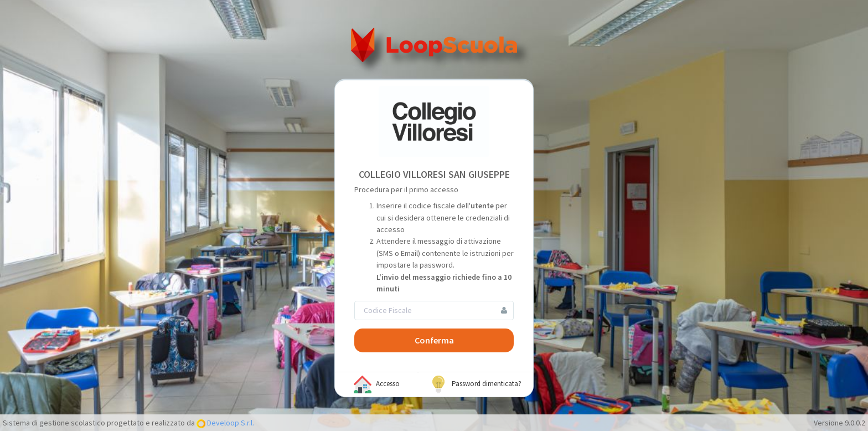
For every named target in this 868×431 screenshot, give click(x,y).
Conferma (434, 340)
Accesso (377, 384)
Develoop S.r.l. (230, 423)
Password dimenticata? (476, 384)
